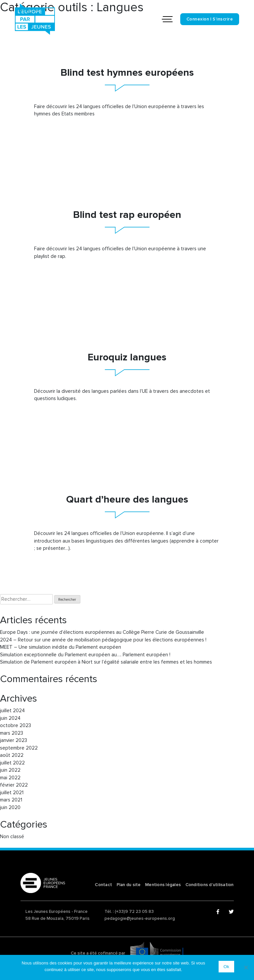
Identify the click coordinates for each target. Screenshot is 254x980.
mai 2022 (10, 778)
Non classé (12, 837)
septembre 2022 (19, 748)
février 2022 (14, 785)
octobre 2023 (16, 725)
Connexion (198, 19)
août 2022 (12, 755)
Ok (226, 967)
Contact (104, 885)
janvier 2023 (14, 740)
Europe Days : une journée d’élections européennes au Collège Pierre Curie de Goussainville (102, 632)
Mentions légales (163, 885)
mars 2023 (12, 733)
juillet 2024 (12, 711)
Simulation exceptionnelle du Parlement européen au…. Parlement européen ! (85, 655)
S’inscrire (223, 19)
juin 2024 (10, 718)
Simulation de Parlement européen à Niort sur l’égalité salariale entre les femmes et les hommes (106, 662)
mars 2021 (11, 800)
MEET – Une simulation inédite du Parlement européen (61, 647)
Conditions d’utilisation (210, 885)
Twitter (231, 912)
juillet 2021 (12, 793)
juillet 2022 (12, 763)
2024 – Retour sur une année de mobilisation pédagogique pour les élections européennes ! (103, 640)
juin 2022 (10, 770)
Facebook (219, 912)
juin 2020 (10, 807)
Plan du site (129, 885)
